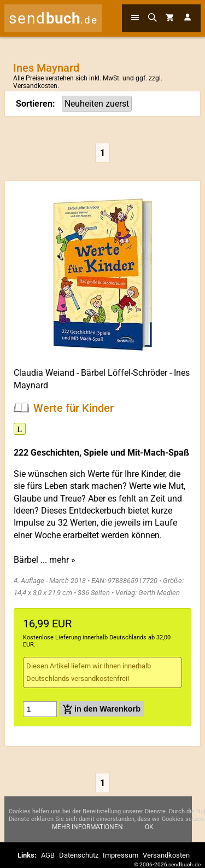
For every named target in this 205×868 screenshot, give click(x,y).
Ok (149, 827)
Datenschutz (79, 855)
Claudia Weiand (44, 373)
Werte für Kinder (74, 407)
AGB (48, 855)
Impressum (121, 855)
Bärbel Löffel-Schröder (124, 373)
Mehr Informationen (87, 827)
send (53, 18)
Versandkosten (35, 86)
